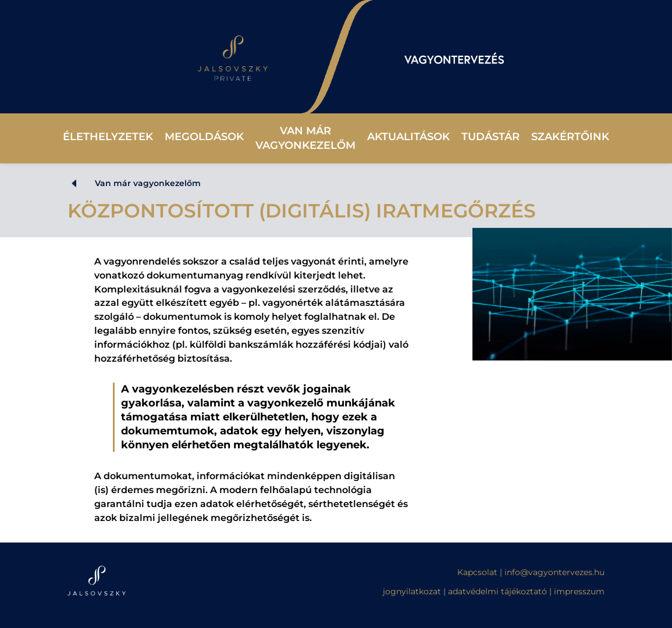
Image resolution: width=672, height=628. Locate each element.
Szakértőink (570, 137)
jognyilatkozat (412, 591)
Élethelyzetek (108, 137)
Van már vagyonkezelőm (305, 138)
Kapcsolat (479, 572)
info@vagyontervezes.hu (554, 572)
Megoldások (204, 137)
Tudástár (490, 137)
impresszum (579, 591)
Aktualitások (408, 137)
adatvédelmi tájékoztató (497, 591)
